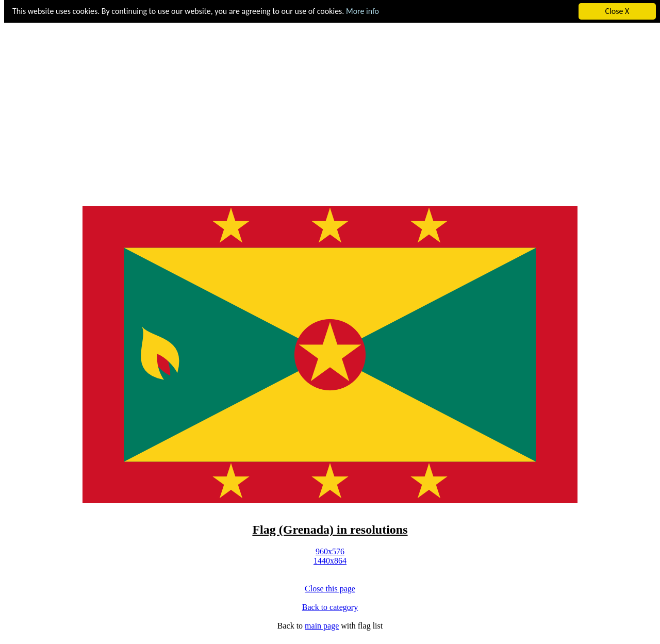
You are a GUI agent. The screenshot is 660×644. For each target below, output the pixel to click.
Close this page (330, 589)
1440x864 (330, 561)
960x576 (330, 551)
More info (362, 11)
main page (322, 626)
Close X (617, 11)
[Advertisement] (330, 115)
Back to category (330, 607)
